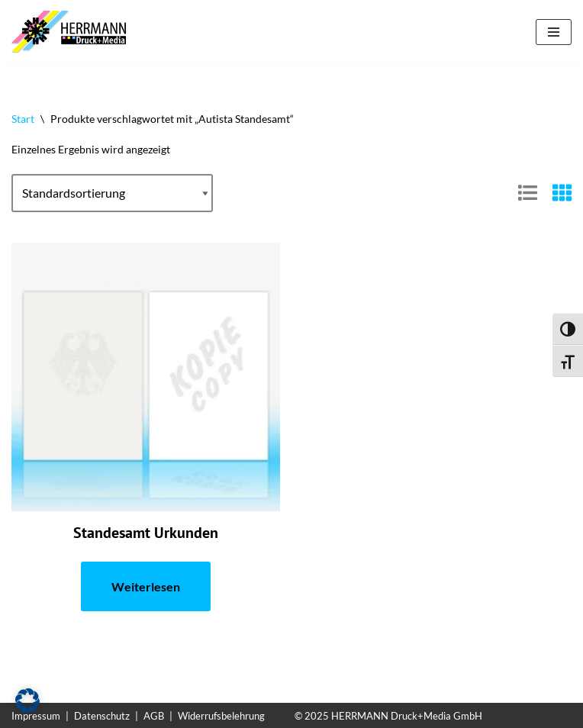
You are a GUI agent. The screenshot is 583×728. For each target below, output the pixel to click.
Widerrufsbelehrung (221, 716)
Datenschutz (102, 716)
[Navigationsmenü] (554, 32)
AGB (154, 716)
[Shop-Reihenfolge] (112, 193)
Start (23, 119)
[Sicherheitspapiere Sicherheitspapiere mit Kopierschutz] (72, 32)
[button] (27, 701)
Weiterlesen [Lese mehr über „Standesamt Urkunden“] (146, 586)
